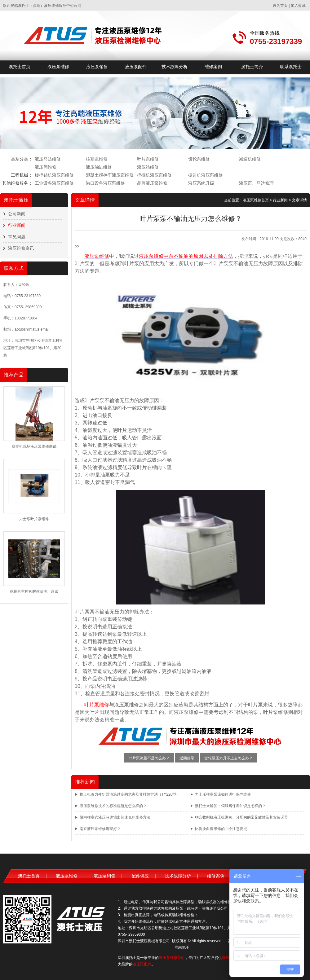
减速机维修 (250, 159)
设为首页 (280, 6)
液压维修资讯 (21, 248)
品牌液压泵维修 (152, 183)
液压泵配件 (136, 67)
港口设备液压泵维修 (105, 183)
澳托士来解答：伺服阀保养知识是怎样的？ (230, 806)
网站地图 (182, 947)
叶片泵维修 (148, 159)
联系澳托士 (291, 67)
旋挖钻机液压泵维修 (54, 175)
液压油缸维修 (99, 167)
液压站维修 (148, 167)
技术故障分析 (175, 67)
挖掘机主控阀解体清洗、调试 (34, 591)
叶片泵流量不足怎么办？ (149, 758)
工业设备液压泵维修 (54, 183)
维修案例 (213, 67)
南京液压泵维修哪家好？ (100, 829)
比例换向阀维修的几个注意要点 (221, 829)
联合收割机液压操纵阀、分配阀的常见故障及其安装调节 (241, 817)
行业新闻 (17, 225)
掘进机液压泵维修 (206, 175)
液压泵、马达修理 (256, 183)
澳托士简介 (252, 67)
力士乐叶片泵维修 (34, 519)
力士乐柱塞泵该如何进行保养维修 (223, 794)
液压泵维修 (58, 67)
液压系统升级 (201, 183)
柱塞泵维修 (97, 159)
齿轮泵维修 (199, 159)
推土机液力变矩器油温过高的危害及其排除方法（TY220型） (130, 794)
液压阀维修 (46, 167)
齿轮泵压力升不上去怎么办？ (228, 758)
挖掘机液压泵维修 (154, 175)
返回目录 (187, 758)
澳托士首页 (20, 67)
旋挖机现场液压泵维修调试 (34, 446)
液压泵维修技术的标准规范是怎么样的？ (113, 806)
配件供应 (140, 876)
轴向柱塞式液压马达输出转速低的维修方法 (115, 817)
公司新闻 (17, 214)
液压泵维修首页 (256, 200)
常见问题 (17, 237)
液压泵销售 (97, 67)
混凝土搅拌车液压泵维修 (110, 175)
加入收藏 (298, 6)
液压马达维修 (48, 159)
